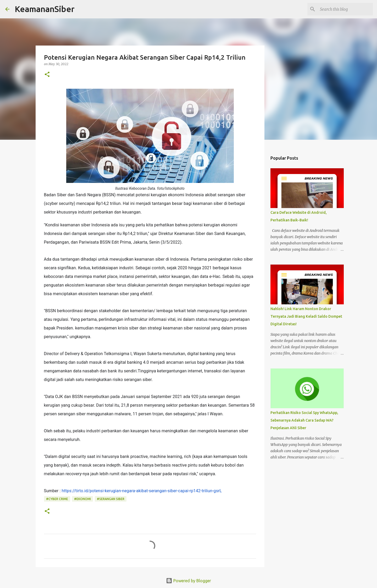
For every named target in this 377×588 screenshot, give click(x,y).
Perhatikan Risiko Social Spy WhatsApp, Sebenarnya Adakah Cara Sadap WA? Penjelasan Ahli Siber (304, 420)
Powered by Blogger (188, 581)
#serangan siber (111, 499)
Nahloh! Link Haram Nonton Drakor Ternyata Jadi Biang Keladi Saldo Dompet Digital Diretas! (306, 316)
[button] (47, 75)
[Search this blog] (345, 9)
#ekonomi (82, 499)
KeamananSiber (45, 9)
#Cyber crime (57, 499)
